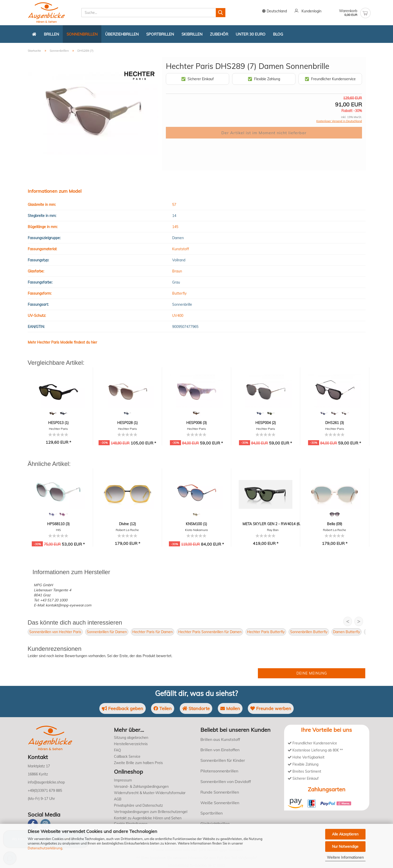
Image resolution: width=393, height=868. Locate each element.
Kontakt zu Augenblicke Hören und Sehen (148, 818)
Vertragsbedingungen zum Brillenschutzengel (151, 812)
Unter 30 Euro (251, 34)
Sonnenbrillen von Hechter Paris (55, 632)
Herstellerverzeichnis (131, 744)
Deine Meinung (312, 673)
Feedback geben (123, 708)
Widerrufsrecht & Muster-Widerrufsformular (150, 793)
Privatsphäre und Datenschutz (138, 805)
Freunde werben (271, 708)
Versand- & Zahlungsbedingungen (141, 787)
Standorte (196, 708)
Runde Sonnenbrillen (220, 792)
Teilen (163, 708)
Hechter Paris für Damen (153, 632)
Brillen (51, 34)
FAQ (117, 750)
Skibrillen (192, 34)
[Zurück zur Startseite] (34, 34)
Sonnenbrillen (82, 34)
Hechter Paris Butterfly (266, 632)
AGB (118, 799)
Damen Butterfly (346, 632)
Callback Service (127, 757)
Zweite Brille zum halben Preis (138, 763)
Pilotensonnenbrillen (219, 771)
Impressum (123, 780)
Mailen (230, 708)
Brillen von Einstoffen (220, 750)
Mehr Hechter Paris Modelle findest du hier (62, 342)
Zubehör (219, 34)
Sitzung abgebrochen (131, 738)
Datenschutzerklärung (45, 848)
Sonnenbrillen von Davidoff (226, 781)
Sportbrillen (160, 34)
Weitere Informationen (345, 857)
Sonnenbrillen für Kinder (223, 760)
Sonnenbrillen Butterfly (309, 632)
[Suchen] (221, 13)
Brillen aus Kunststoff (220, 739)
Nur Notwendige (345, 847)
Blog (278, 34)
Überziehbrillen (122, 34)
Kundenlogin (308, 11)
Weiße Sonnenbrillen (220, 803)
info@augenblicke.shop (46, 782)
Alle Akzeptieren (345, 834)
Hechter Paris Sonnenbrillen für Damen (210, 632)
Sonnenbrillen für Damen (107, 632)
